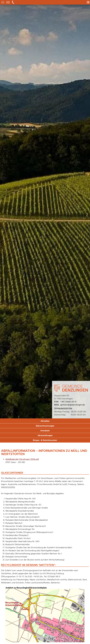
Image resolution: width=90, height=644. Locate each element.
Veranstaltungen (45, 435)
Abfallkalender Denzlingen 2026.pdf (22, 459)
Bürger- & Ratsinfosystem (45, 440)
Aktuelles (45, 421)
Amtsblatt (45, 431)
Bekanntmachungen (45, 426)
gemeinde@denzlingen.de (73, 405)
